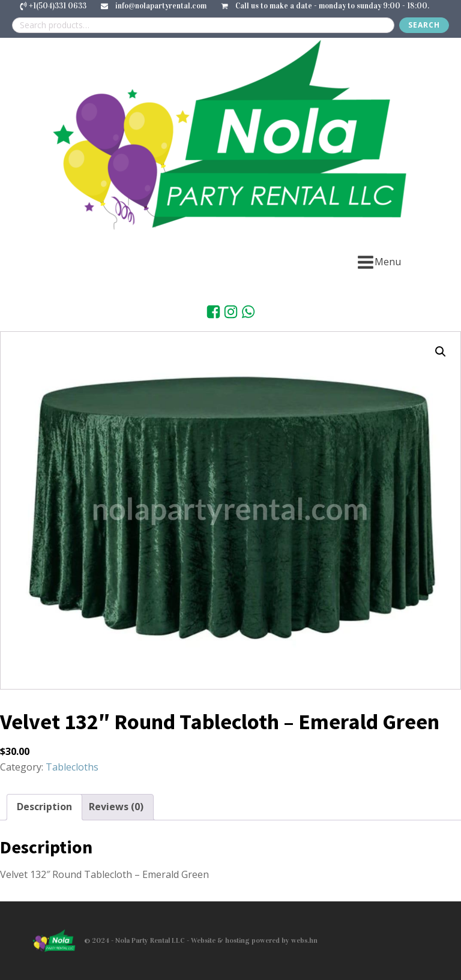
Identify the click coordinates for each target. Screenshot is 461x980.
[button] (441, 352)
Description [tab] (44, 807)
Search (424, 25)
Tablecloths (72, 767)
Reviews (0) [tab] (116, 807)
